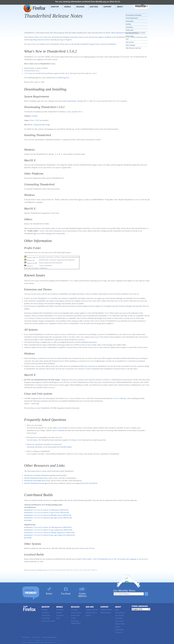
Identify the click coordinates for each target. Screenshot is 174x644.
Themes (88, 614)
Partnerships (119, 629)
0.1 (48, 569)
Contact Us (119, 631)
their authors (88, 558)
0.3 (54, 569)
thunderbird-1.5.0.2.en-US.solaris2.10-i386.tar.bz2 (42, 509)
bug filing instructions (37, 40)
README (28, 519)
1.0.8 (92, 569)
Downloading (130, 21)
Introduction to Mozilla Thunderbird (37, 474)
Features (45, 609)
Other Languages (130, 45)
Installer (35, 116)
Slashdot (61, 429)
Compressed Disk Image (41, 125)
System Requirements (132, 18)
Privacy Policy (26, 636)
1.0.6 (85, 569)
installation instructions (70, 37)
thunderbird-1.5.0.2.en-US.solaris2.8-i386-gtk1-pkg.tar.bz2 (45, 532)
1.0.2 (77, 569)
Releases (80, 7)
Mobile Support (106, 612)
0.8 (68, 569)
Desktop (55, 7)
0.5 (59, 569)
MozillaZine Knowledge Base (35, 480)
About (120, 7)
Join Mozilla (119, 614)
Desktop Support (106, 609)
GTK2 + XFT (34, 120)
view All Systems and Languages (125, 558)
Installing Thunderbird (38, 135)
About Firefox (120, 612)
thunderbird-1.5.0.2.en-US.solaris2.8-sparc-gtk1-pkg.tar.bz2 (45, 534)
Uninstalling (129, 27)
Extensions (31, 446)
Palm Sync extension (87, 365)
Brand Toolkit (120, 623)
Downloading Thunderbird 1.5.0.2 (44, 107)
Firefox (30, 608)
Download (60, 609)
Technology (46, 617)
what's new (47, 37)
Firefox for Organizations (76, 621)
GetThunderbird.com (104, 558)
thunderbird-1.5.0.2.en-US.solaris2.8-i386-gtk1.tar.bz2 (43, 514)
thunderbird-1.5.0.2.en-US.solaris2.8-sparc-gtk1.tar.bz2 (43, 517)
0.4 (57, 569)
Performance (46, 614)
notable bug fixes (63, 78)
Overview (74, 609)
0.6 (62, 569)
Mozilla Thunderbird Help (33, 477)
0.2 (51, 569)
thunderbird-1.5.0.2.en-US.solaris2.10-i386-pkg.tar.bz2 (43, 526)
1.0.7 (89, 569)
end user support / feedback (101, 37)
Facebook (66, 593)
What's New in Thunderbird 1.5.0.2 (50, 51)
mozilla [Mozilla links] (141, 7)
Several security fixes (32, 71)
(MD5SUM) (64, 509)
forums (35, 439)
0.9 (71, 569)
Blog (117, 609)
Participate (119, 617)
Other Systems (130, 42)
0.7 (65, 569)
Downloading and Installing (134, 15)
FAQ (127, 39)
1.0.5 (81, 569)
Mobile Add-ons (91, 612)
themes (40, 446)
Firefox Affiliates (83, 594)
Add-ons (94, 7)
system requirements (69, 101)
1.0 (74, 569)
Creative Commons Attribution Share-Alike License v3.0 (38, 641)
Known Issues (130, 36)
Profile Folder (130, 30)
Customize (45, 612)
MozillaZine (112, 44)
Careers (118, 626)
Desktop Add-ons (92, 609)
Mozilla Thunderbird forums (34, 482)
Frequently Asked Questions (45, 419)
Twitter (49, 593)
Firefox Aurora (76, 612)
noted (38, 639)
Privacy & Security (48, 620)
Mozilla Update (66, 446)
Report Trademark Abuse (49, 636)
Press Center (119, 620)
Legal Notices (36, 636)
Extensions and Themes (132, 33)
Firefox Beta (75, 614)
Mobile (68, 7)
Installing (128, 24)
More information (117, 33)
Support (107, 7)
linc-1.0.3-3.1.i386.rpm (118, 398)
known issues (84, 37)
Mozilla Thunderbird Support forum (87, 44)
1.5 (96, 569)
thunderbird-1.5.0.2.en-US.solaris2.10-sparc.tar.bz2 (42, 512)
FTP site (91, 547)
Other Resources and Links (133, 48)
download (55, 37)
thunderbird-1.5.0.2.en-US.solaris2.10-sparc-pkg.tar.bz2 (44, 529)
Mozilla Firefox (34, 8)
